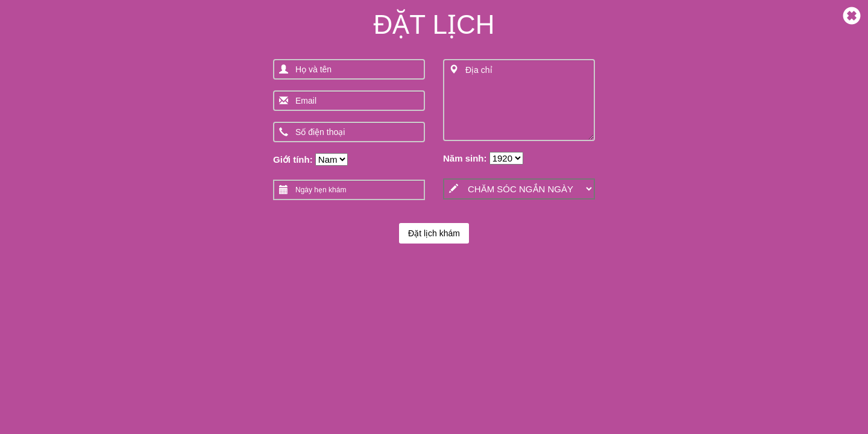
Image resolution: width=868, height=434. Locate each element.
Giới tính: (293, 159)
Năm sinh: (465, 158)
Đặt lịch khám (434, 233)
